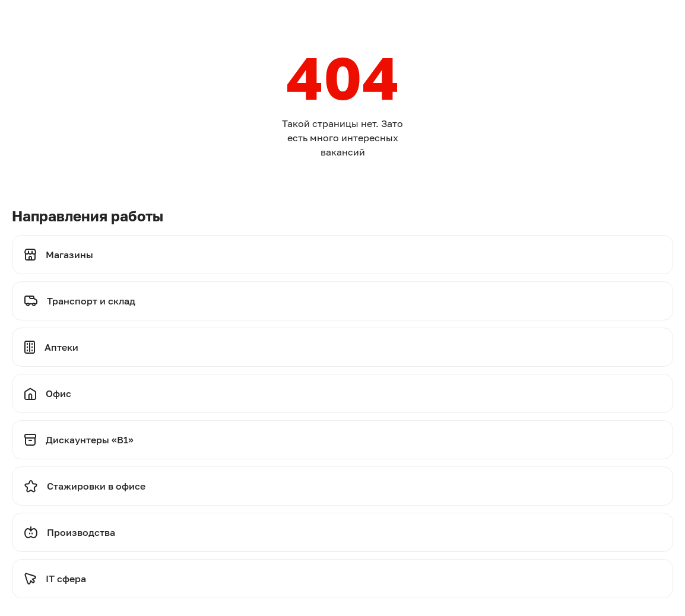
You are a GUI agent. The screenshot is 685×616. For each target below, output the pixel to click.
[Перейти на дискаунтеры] (342, 440)
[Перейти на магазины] (342, 255)
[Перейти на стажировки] (342, 486)
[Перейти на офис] (342, 393)
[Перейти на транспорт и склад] (342, 301)
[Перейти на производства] (342, 532)
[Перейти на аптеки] (342, 347)
